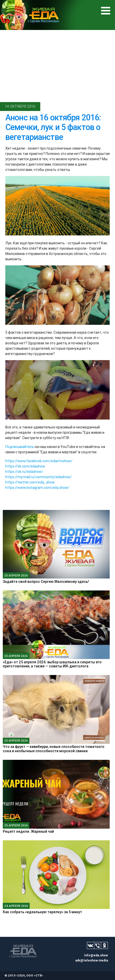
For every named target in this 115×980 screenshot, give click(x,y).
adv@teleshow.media (92, 960)
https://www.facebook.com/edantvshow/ (39, 461)
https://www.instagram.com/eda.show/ (37, 488)
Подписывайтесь (20, 447)
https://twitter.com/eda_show (30, 482)
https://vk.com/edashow (25, 466)
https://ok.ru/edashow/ (24, 472)
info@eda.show (96, 955)
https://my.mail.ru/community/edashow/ (39, 477)
